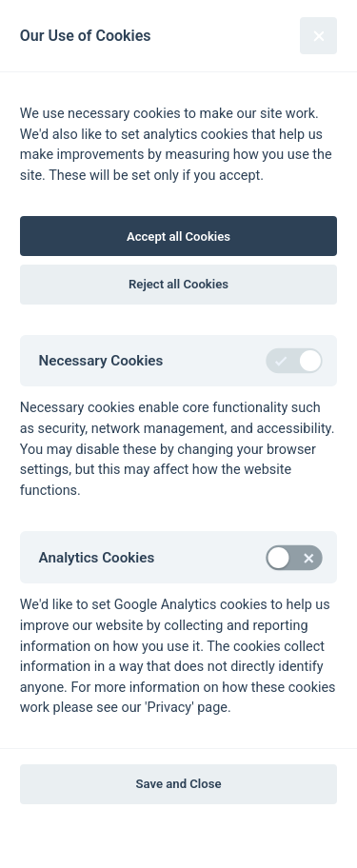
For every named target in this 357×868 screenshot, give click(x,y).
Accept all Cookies (178, 237)
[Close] (318, 36)
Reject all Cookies (178, 284)
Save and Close (179, 784)
